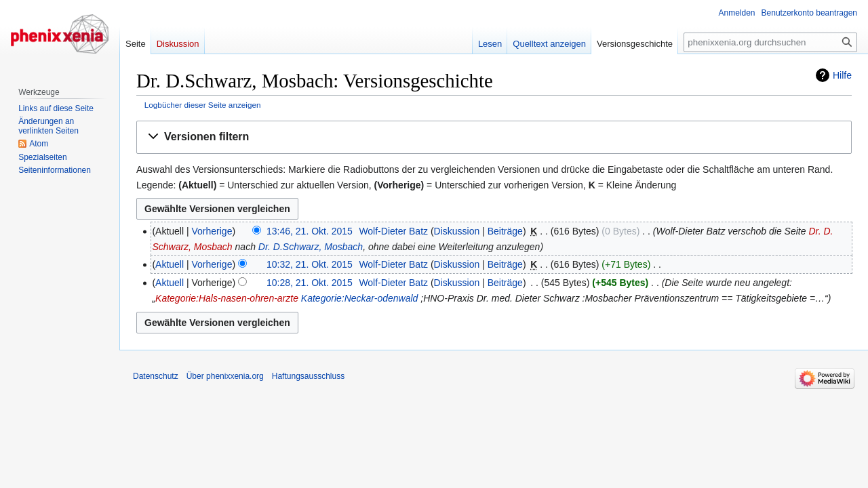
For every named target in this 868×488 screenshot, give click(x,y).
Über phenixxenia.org (225, 376)
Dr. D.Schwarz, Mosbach (311, 247)
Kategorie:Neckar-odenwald (360, 298)
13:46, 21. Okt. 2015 (310, 231)
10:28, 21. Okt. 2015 (310, 283)
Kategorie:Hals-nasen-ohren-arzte (227, 298)
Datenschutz (156, 376)
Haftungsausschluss (308, 376)
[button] (494, 137)
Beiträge (505, 231)
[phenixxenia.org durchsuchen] (770, 42)
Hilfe (842, 75)
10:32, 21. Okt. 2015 (310, 264)
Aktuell (170, 264)
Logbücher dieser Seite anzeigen (203, 105)
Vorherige (212, 231)
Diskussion (457, 231)
